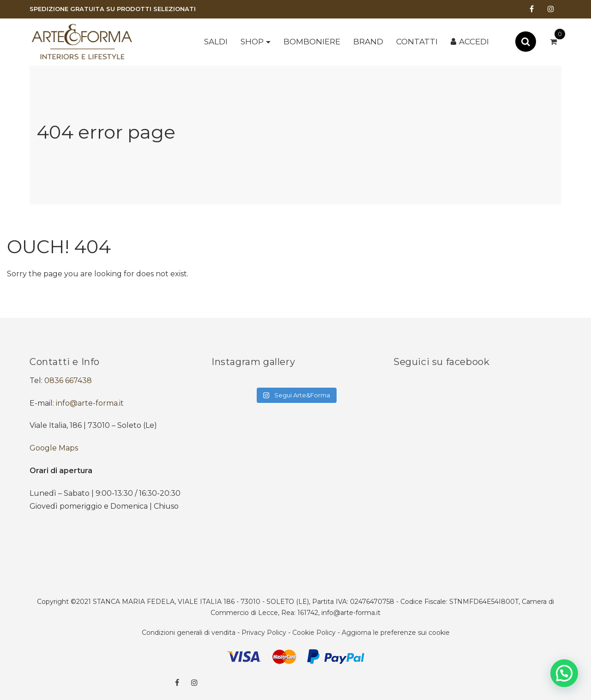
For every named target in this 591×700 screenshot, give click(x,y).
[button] (564, 673)
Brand (368, 42)
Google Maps (54, 448)
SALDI (216, 42)
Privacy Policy (264, 633)
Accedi (474, 42)
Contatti (417, 42)
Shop (252, 42)
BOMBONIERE (312, 42)
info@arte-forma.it (90, 403)
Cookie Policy (314, 633)
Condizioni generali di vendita (189, 633)
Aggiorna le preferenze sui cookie (396, 633)
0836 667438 (68, 380)
